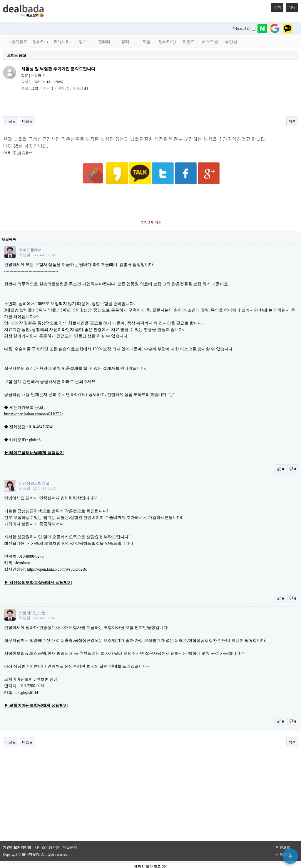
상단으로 (283, 840)
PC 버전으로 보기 (151, 862)
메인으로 (283, 833)
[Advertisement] (150, 188)
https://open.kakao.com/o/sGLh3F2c (34, 400)
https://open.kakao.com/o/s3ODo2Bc (57, 555)
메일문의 (70, 833)
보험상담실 (17, 55)
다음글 (27, 121)
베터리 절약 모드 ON (150, 852)
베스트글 (210, 42)
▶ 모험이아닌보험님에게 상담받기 (36, 691)
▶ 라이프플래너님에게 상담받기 (34, 438)
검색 (276, 6)
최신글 (231, 42)
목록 (292, 121)
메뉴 (290, 6)
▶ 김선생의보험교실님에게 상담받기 (38, 568)
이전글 (11, 121)
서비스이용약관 (47, 833)
